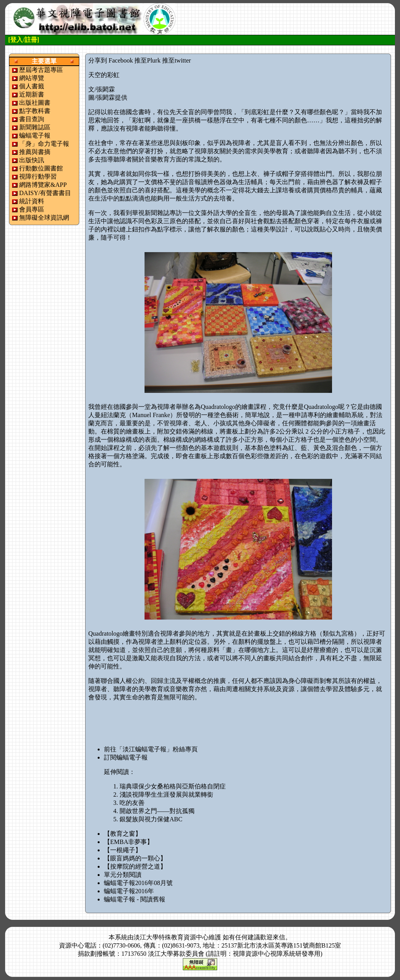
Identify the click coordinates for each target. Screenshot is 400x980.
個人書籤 (32, 86)
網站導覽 (32, 78)
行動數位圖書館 (41, 168)
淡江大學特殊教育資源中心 (171, 937)
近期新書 (32, 94)
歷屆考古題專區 (41, 70)
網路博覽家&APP (43, 185)
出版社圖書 (35, 103)
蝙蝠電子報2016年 (129, 891)
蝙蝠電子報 (35, 135)
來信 (279, 937)
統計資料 (32, 201)
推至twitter (177, 60)
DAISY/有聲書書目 (45, 193)
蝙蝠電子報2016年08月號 (138, 883)
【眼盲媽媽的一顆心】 (135, 858)
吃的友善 (132, 803)
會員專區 (32, 209)
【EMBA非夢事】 (129, 842)
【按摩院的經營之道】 (135, 866)
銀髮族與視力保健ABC (151, 819)
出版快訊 (32, 160)
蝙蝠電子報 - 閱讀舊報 (135, 899)
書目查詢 (32, 119)
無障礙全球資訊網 (44, 218)
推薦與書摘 (35, 152)
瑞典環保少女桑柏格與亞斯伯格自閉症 (173, 786)
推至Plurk (147, 60)
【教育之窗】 (123, 834)
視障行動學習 (38, 176)
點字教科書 (35, 111)
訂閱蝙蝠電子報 (126, 757)
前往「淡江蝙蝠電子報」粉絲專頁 (151, 749)
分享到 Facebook (111, 60)
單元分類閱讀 (123, 875)
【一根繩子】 (123, 850)
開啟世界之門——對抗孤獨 (157, 811)
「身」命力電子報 (44, 144)
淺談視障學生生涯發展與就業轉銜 (166, 795)
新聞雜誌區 (35, 127)
